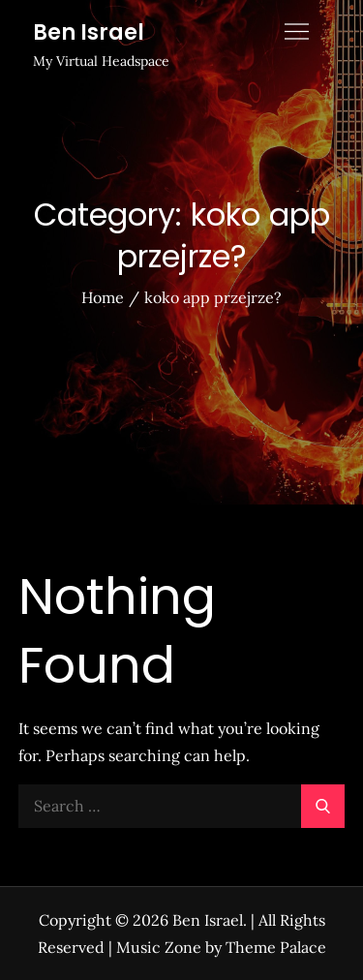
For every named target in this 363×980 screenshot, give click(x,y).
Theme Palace (276, 947)
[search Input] (182, 806)
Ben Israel (89, 32)
